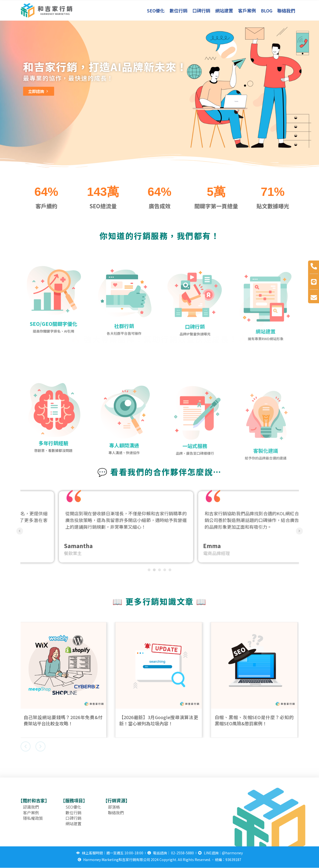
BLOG (267, 10)
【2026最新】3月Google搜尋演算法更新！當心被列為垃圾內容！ (160, 720)
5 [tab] (170, 570)
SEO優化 (156, 10)
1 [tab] (149, 570)
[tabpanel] (90, 527)
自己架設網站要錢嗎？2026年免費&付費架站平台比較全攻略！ (64, 720)
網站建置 (224, 10)
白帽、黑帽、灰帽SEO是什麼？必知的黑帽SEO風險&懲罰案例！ (255, 720)
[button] (26, 746)
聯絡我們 (286, 10)
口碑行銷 (201, 10)
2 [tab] (154, 570)
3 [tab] (159, 570)
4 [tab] (165, 570)
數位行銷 (178, 10)
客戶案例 (247, 10)
